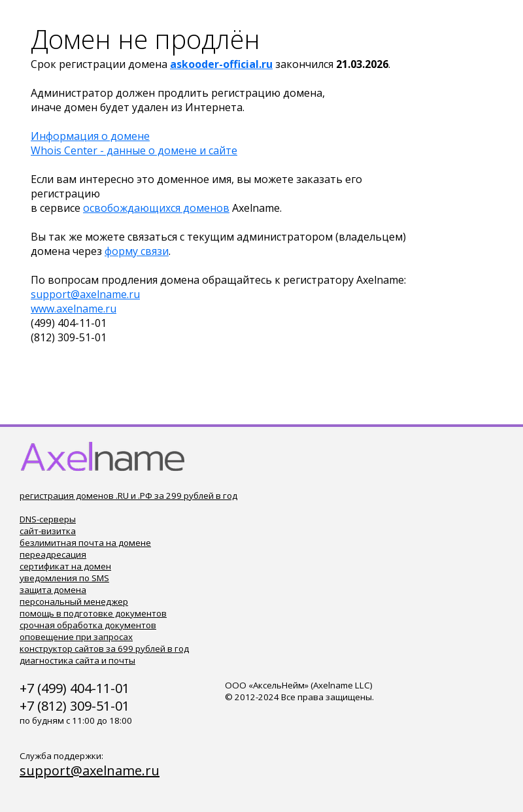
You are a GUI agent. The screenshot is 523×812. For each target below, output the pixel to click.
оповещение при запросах (76, 637)
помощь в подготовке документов (93, 613)
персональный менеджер (74, 601)
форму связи (137, 251)
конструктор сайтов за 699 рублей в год (104, 649)
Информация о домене (90, 136)
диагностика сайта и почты (77, 660)
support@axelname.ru (85, 294)
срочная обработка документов (88, 625)
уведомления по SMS (64, 578)
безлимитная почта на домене (85, 543)
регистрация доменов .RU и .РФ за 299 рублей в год (128, 496)
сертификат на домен (65, 566)
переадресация (53, 554)
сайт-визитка (48, 531)
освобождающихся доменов (156, 208)
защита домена (53, 590)
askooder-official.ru (221, 64)
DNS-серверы (48, 519)
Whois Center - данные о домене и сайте (134, 150)
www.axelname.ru (74, 309)
